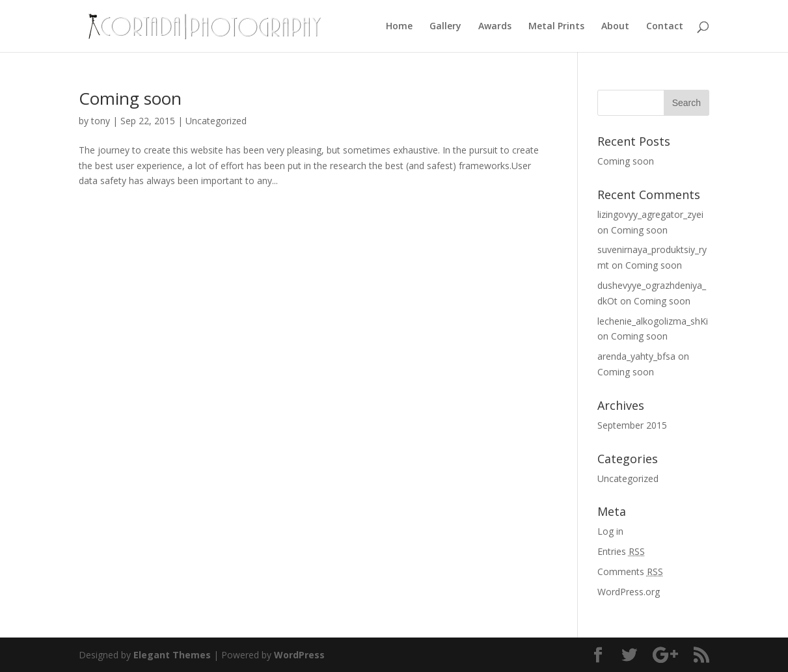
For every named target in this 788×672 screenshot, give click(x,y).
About (615, 27)
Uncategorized (216, 121)
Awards (495, 27)
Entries (621, 551)
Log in (610, 531)
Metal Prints (556, 27)
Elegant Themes (172, 655)
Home (399, 27)
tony (101, 121)
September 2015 (632, 425)
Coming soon (130, 98)
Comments (630, 571)
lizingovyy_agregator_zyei (650, 214)
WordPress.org (629, 592)
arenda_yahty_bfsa (636, 356)
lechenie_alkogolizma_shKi (653, 321)
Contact (665, 27)
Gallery (445, 27)
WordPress (299, 655)
